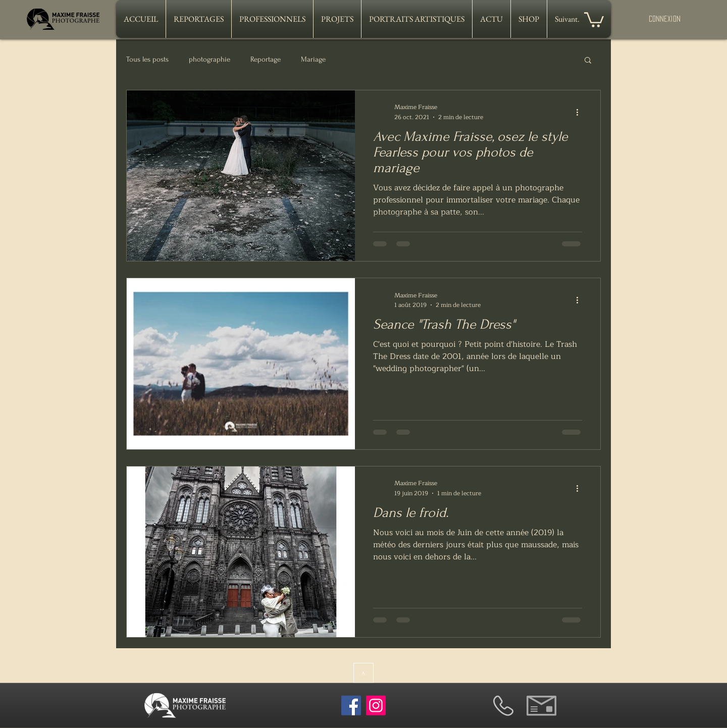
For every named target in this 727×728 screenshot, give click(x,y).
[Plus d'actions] (581, 112)
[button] (594, 19)
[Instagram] (376, 706)
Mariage (313, 59)
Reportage (266, 59)
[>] (363, 673)
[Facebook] (351, 706)
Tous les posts (147, 59)
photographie (210, 59)
